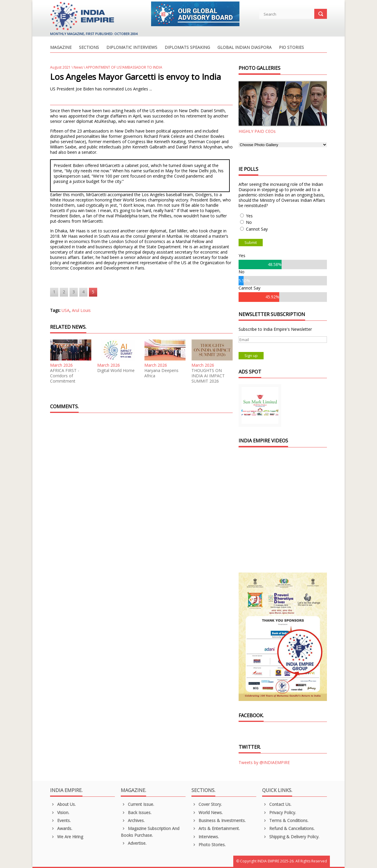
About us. (63, 804)
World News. (207, 812)
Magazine (61, 48)
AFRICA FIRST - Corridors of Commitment (65, 376)
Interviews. (205, 837)
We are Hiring (67, 837)
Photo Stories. (209, 845)
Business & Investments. (219, 820)
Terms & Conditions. (285, 820)
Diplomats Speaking (187, 48)
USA (66, 310)
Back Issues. (136, 812)
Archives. (133, 820)
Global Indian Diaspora (244, 48)
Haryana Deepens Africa (161, 373)
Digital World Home (116, 371)
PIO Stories (291, 48)
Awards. (61, 828)
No (249, 222)
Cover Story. (207, 804)
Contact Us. (277, 804)
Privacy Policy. (279, 812)
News (78, 67)
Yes (249, 216)
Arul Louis (81, 310)
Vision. (60, 812)
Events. (60, 820)
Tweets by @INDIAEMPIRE (264, 762)
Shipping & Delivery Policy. (291, 837)
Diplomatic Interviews (132, 48)
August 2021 (60, 67)
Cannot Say (257, 229)
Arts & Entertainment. (216, 828)
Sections (89, 48)
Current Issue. (137, 804)
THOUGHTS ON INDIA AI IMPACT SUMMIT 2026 (208, 376)
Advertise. (134, 843)
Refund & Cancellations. (288, 828)
